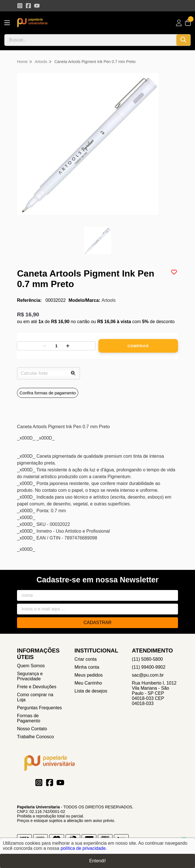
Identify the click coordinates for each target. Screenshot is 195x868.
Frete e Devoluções (37, 687)
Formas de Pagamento (29, 718)
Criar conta (86, 659)
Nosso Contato (32, 729)
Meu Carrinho (88, 683)
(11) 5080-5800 (147, 659)
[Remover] (44, 346)
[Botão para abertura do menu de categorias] (7, 23)
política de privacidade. (84, 848)
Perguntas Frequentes (39, 708)
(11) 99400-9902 (149, 667)
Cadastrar (98, 623)
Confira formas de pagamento (48, 393)
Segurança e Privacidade (30, 676)
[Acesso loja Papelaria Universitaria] (179, 23)
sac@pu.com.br (148, 675)
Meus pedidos (89, 675)
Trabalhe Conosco (35, 737)
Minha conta (87, 667)
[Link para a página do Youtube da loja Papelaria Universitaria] (37, 6)
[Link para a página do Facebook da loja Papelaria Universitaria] (28, 6)
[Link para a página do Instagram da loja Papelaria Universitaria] (20, 6)
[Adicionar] (68, 346)
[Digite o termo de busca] (90, 40)
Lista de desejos (91, 691)
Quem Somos (31, 666)
